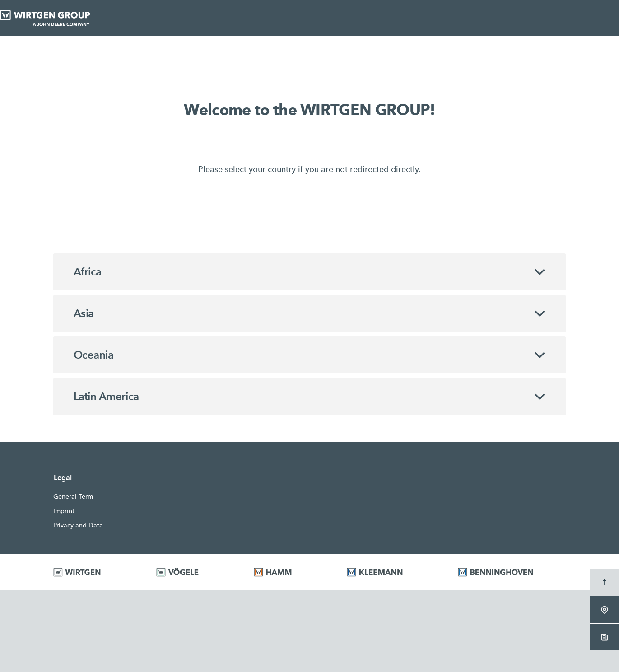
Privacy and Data (78, 525)
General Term (73, 496)
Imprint (64, 511)
